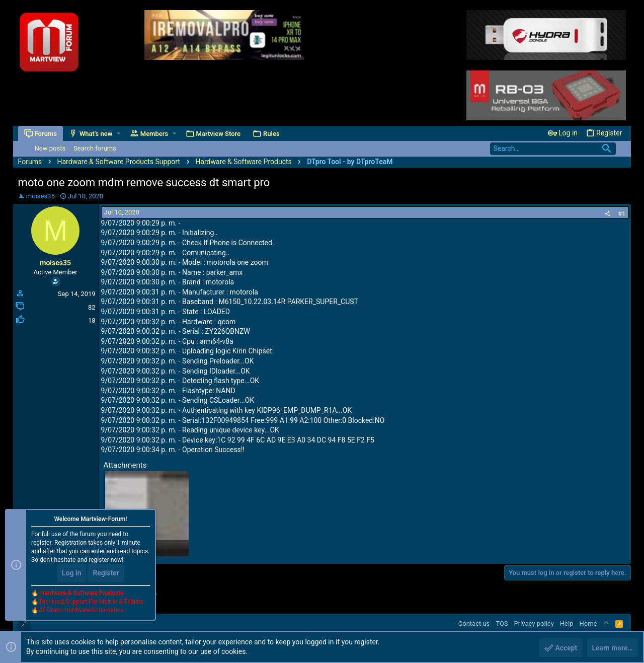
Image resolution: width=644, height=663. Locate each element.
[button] (118, 134)
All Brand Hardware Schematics (81, 611)
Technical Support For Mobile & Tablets (91, 602)
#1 (622, 214)
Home (588, 623)
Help (567, 623)
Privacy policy (534, 623)
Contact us (474, 623)
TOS (502, 623)
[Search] (553, 149)
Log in (71, 573)
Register (106, 573)
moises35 (41, 196)
